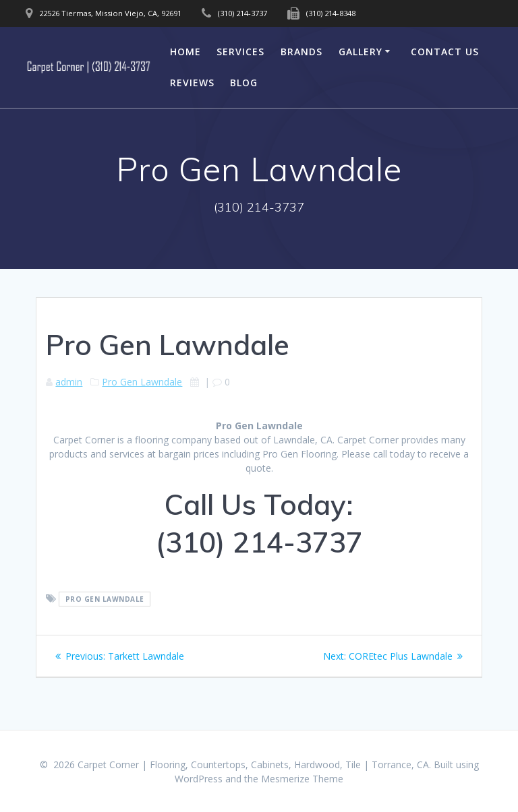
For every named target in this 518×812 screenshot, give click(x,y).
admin (69, 382)
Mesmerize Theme (302, 779)
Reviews (192, 83)
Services (240, 52)
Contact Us (445, 52)
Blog (244, 83)
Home (185, 52)
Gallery (361, 52)
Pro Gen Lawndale (142, 382)
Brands (301, 52)
